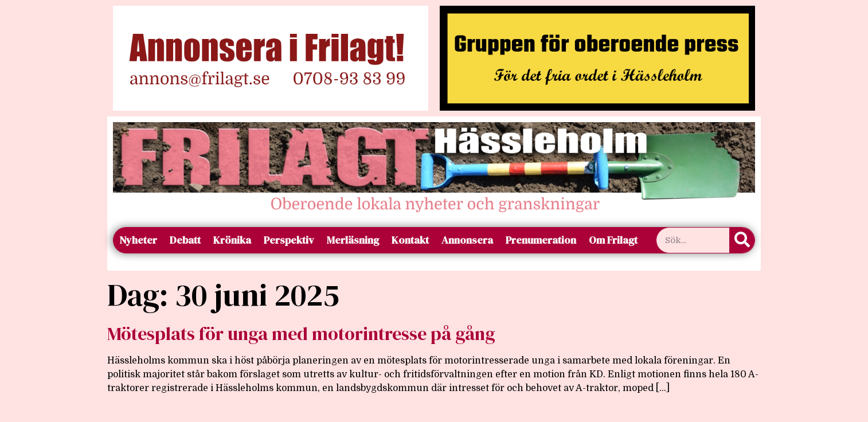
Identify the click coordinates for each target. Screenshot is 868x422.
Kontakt (410, 240)
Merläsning (353, 240)
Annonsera (467, 240)
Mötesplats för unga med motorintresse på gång (301, 334)
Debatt (185, 240)
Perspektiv (289, 240)
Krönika (232, 240)
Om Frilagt (613, 240)
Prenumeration (541, 240)
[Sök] (742, 240)
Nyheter (138, 240)
